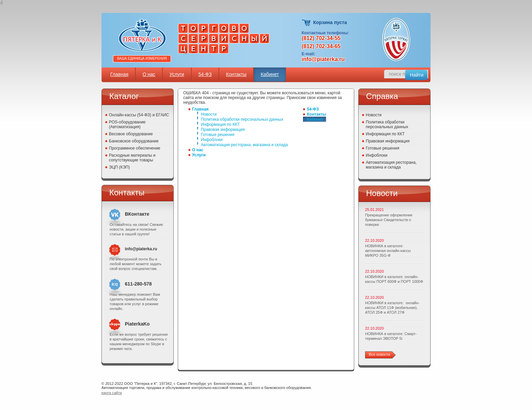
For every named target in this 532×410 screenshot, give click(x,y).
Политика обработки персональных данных (242, 119)
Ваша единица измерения (142, 58)
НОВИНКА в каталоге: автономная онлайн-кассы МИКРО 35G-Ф (388, 251)
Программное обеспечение (135, 148)
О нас (149, 74)
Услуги (177, 74)
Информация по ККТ (220, 124)
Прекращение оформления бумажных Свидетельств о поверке (389, 220)
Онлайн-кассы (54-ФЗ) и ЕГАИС (139, 115)
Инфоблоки (212, 140)
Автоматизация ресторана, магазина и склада (244, 145)
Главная (119, 74)
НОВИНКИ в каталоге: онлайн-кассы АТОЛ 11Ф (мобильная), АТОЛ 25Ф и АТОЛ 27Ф (392, 308)
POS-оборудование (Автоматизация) (127, 124)
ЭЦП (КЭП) (119, 167)
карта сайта (112, 393)
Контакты (236, 74)
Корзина (307, 23)
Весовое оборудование (131, 134)
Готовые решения (218, 135)
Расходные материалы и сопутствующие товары (132, 158)
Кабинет (270, 74)
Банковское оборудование (134, 141)
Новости (209, 114)
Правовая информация (223, 130)
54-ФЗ (205, 74)
